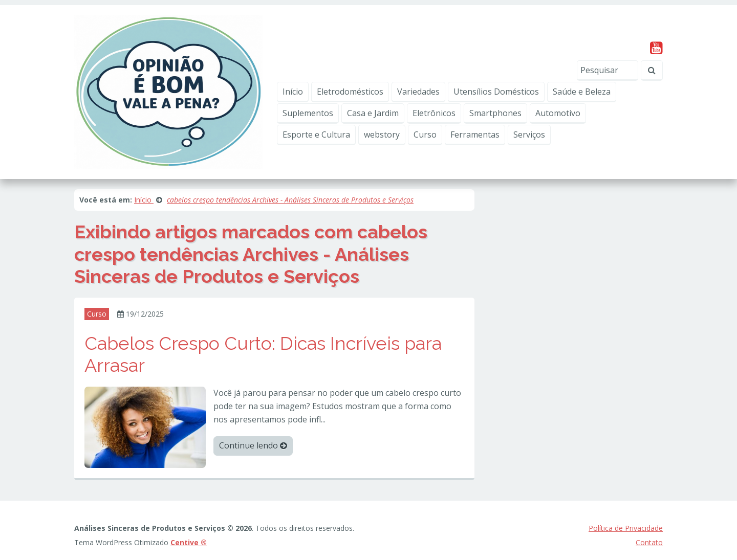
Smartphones (495, 113)
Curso (425, 135)
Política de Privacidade (626, 528)
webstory (382, 135)
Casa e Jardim (373, 113)
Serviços (529, 135)
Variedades (418, 92)
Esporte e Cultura (316, 135)
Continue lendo (253, 445)
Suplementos (308, 113)
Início (293, 92)
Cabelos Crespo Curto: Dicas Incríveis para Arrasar (263, 354)
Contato (649, 542)
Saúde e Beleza (582, 92)
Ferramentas (475, 135)
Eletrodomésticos (350, 92)
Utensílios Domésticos (496, 92)
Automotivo (558, 113)
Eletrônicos (434, 113)
